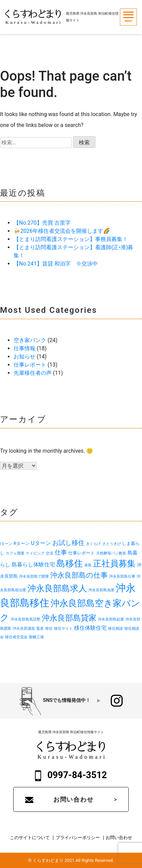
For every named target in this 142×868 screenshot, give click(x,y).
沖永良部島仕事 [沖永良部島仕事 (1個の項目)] (122, 576)
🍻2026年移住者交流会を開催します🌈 (62, 231)
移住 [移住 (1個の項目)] (49, 629)
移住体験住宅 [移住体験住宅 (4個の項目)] (90, 628)
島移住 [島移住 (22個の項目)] (70, 563)
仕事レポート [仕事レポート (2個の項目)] (82, 553)
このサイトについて (30, 838)
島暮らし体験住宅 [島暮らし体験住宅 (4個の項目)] (33, 565)
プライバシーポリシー (78, 838)
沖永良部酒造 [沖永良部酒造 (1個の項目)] (24, 629)
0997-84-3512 (71, 775)
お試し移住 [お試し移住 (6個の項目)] (68, 543)
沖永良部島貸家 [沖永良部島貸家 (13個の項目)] (69, 618)
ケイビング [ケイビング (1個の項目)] (35, 553)
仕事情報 (24, 348)
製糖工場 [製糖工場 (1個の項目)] (36, 637)
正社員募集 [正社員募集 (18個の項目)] (114, 564)
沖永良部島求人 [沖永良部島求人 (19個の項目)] (57, 588)
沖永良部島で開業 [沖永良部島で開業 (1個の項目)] (34, 576)
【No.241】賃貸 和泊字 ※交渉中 (56, 264)
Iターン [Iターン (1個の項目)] (6, 544)
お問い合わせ (74, 799)
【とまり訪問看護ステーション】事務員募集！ (71, 239)
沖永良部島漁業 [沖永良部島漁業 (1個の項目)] (101, 590)
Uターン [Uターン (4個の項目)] (41, 543)
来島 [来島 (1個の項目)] (88, 565)
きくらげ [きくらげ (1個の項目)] (93, 544)
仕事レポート (30, 365)
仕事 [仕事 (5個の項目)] (61, 552)
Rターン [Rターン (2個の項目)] (22, 543)
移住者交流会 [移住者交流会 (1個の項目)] (16, 637)
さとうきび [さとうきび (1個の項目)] (112, 544)
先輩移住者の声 (33, 373)
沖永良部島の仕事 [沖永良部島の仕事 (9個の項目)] (79, 575)
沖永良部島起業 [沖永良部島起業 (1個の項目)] (111, 619)
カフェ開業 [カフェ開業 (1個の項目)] (15, 553)
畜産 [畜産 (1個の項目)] (40, 629)
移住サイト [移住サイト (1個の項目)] (63, 629)
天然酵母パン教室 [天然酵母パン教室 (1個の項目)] (111, 553)
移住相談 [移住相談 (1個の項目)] (116, 629)
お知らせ (24, 357)
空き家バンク (30, 340)
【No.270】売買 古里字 (42, 223)
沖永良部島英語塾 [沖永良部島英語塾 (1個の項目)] (25, 619)
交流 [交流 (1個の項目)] (50, 553)
